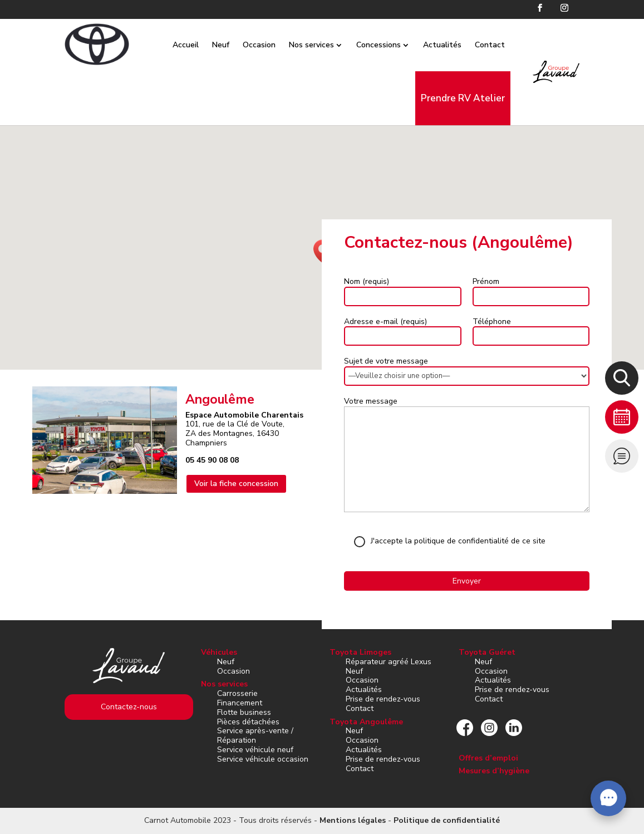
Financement (240, 703)
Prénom (486, 281)
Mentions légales (353, 820)
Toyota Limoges (360, 652)
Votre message (371, 401)
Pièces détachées (248, 722)
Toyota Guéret (487, 652)
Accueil (174, 45)
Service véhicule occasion (263, 759)
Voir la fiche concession (236, 484)
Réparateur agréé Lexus (389, 662)
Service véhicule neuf (255, 750)
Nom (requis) (367, 281)
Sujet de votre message (386, 361)
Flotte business (244, 712)
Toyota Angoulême (366, 722)
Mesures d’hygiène (494, 771)
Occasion (248, 45)
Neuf (210, 45)
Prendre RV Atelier (452, 98)
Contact (479, 45)
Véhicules (219, 652)
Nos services (300, 45)
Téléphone (492, 322)
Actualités (431, 45)
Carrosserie (237, 693)
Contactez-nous (129, 707)
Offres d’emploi (488, 758)
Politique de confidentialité (447, 820)
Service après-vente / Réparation (255, 735)
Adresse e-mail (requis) (385, 322)
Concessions (367, 45)
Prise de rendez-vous (383, 699)
